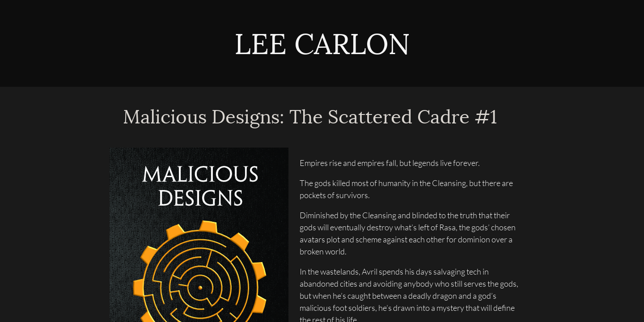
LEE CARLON (322, 46)
